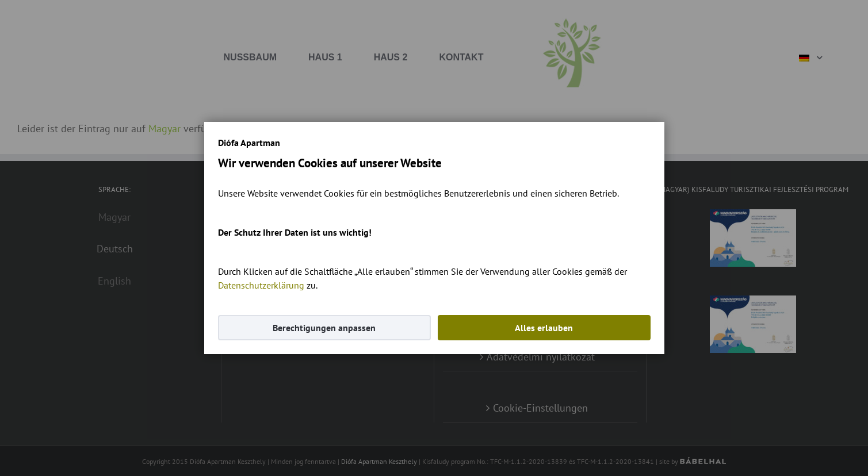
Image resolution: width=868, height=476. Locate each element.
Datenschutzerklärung (261, 285)
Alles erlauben (544, 328)
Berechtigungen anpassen (324, 328)
